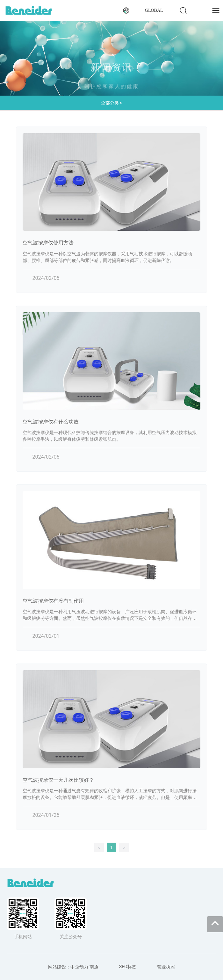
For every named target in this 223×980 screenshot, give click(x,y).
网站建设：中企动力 (68, 967)
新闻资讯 (111, 71)
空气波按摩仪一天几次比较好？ (58, 780)
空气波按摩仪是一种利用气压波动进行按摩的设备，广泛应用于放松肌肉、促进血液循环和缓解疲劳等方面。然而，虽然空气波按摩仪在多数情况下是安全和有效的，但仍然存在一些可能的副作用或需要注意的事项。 (110, 618)
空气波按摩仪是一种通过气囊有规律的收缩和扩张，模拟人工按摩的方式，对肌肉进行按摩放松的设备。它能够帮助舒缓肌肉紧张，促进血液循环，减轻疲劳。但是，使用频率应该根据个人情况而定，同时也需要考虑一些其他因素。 (110, 798)
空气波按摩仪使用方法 (48, 243)
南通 (94, 967)
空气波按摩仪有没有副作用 (53, 601)
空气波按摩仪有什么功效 (51, 422)
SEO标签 (128, 967)
